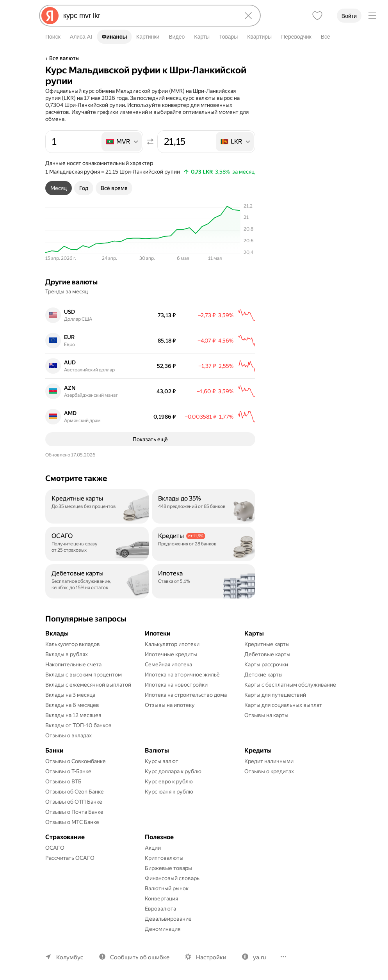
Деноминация (163, 929)
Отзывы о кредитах (269, 771)
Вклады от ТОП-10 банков (78, 725)
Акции (153, 848)
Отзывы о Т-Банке (68, 771)
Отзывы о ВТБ (63, 781)
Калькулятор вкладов (73, 644)
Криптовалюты (164, 858)
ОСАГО (55, 848)
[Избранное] (317, 16)
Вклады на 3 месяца (70, 695)
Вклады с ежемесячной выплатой (88, 685)
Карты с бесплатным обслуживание (290, 685)
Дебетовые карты (267, 654)
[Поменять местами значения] (150, 142)
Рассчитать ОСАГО (70, 858)
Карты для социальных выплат (283, 705)
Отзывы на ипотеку (170, 705)
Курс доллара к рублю (173, 771)
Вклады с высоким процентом (84, 675)
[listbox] (122, 142)
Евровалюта (160, 909)
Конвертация (161, 898)
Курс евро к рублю (169, 781)
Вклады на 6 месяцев (72, 705)
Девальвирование (168, 919)
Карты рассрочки (266, 664)
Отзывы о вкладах (69, 735)
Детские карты (263, 675)
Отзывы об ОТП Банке (74, 802)
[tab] (59, 188)
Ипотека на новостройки (176, 685)
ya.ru (259, 957)
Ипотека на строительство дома (186, 695)
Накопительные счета (73, 664)
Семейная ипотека (168, 664)
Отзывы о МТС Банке (72, 822)
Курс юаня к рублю (169, 792)
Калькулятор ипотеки (172, 644)
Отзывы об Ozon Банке (75, 792)
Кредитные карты (267, 644)
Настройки (211, 957)
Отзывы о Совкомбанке (76, 761)
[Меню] (372, 16)
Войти (349, 16)
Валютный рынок (167, 888)
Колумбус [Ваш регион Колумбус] (70, 957)
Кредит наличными (269, 761)
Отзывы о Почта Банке (74, 812)
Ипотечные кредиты (171, 654)
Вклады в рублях (67, 654)
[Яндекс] (50, 16)
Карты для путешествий (275, 695)
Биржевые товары (168, 868)
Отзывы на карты (266, 715)
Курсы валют (162, 761)
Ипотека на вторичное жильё (182, 675)
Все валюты (64, 58)
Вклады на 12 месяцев (73, 715)
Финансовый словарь (172, 878)
